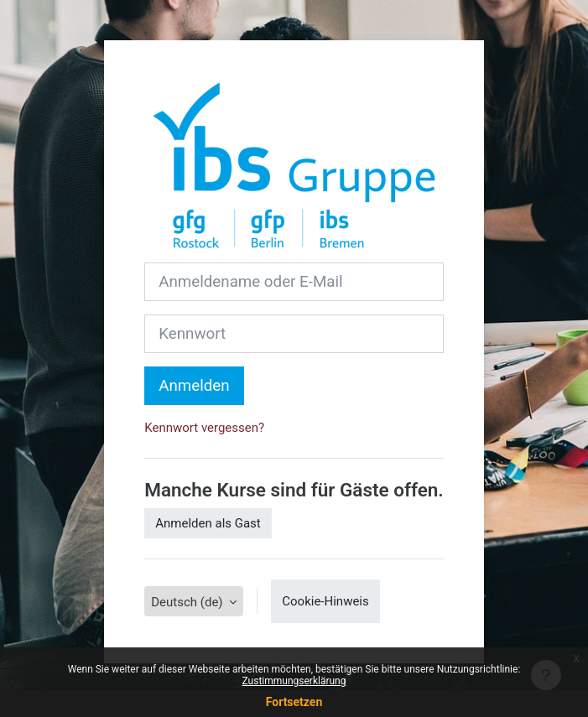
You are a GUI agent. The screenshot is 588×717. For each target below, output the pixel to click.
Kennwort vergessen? (204, 428)
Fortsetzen (294, 702)
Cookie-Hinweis (325, 601)
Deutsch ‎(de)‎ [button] (188, 602)
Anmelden (194, 386)
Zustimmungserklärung (294, 681)
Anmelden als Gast (208, 523)
